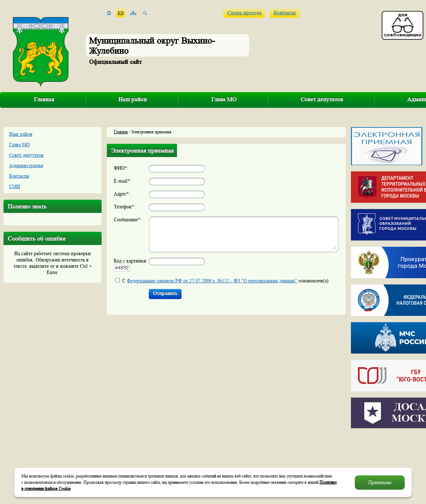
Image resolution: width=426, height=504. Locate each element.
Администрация (26, 165)
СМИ (14, 186)
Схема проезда (244, 13)
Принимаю (380, 482)
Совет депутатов (322, 99)
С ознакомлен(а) (225, 281)
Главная (44, 99)
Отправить (165, 293)
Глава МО (224, 99)
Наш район (133, 99)
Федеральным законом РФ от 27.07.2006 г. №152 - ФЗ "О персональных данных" (212, 281)
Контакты (285, 13)
